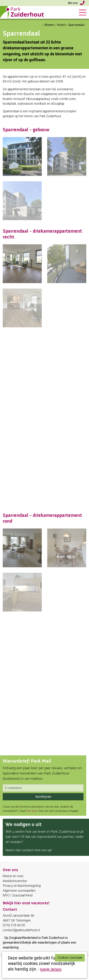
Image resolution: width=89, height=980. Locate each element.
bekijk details (51, 969)
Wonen (49, 25)
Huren (61, 25)
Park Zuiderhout (53, 938)
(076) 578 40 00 (83, 4)
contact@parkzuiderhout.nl (21, 930)
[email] (43, 788)
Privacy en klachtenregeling (22, 886)
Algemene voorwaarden (19, 891)
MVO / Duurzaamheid (18, 895)
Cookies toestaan (70, 958)
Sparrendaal (76, 25)
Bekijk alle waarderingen (40, 942)
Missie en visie (13, 876)
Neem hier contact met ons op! (29, 850)
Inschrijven (43, 797)
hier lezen (33, 811)
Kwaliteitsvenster (15, 881)
